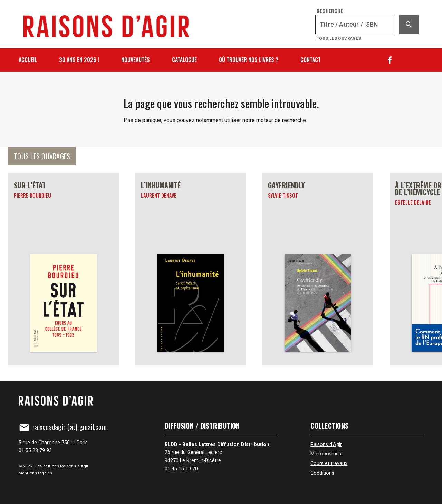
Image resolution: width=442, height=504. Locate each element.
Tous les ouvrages (339, 38)
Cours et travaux (329, 463)
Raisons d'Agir (326, 444)
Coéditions (322, 473)
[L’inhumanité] (191, 269)
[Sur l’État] (64, 269)
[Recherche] (355, 25)
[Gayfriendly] (318, 269)
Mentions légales (35, 473)
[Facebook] (390, 60)
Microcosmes (326, 454)
